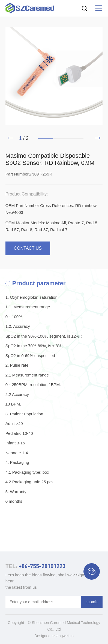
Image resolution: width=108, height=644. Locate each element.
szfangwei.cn (63, 636)
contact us (28, 248)
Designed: (43, 636)
